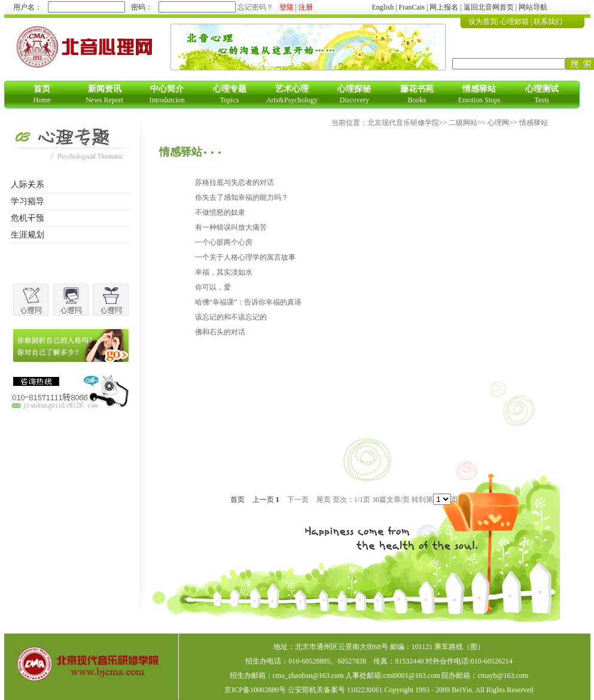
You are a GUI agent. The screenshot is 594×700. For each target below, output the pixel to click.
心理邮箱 (514, 22)
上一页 (263, 500)
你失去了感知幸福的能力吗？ (242, 197)
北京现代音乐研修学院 (403, 123)
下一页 (298, 500)
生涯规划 (28, 235)
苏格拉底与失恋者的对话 (234, 182)
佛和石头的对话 (220, 332)
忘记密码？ (255, 7)
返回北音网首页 (489, 7)
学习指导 (28, 201)
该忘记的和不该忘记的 (231, 317)
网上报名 (444, 7)
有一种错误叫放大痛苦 (231, 227)
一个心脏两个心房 (224, 242)
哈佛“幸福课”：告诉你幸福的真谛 (249, 302)
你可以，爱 (213, 287)
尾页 (324, 500)
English (383, 7)
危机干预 (28, 218)
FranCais (412, 7)
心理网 (498, 123)
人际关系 (28, 185)
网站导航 (533, 7)
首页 (237, 500)
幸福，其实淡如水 (224, 272)
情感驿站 (534, 123)
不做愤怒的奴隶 (220, 212)
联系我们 (548, 22)
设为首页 (483, 22)
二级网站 (463, 123)
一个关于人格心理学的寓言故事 (245, 257)
